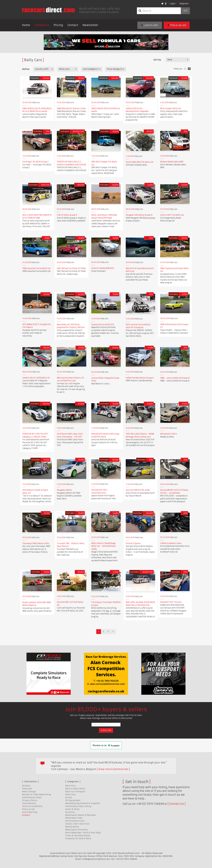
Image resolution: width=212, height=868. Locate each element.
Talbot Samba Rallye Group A (140, 378)
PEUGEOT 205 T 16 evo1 (171, 602)
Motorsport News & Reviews (81, 815)
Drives (69, 797)
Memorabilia (72, 827)
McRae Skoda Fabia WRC (172, 162)
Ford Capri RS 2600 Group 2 (35, 162)
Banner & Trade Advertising (36, 794)
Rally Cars (71, 794)
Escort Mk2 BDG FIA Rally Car (140, 162)
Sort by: (157, 60)
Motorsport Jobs (74, 818)
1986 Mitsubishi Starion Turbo (71, 108)
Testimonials (29, 803)
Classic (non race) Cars (77, 824)
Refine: (26, 69)
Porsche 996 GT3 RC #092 (138, 490)
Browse (26, 786)
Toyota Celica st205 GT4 (103, 325)
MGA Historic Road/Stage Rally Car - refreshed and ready (103, 546)
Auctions (70, 812)
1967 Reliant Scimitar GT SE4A (71, 268)
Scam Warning (30, 812)
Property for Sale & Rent (78, 838)
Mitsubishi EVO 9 (168, 434)
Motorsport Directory (76, 830)
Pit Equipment (73, 800)
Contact (73, 25)
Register (184, 4)
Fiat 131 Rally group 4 (67, 215)
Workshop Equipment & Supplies (83, 803)
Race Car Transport (75, 792)
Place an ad (177, 25)
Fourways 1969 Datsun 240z (36, 543)
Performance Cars (75, 821)
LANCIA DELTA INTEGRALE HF (36, 378)
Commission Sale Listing (78, 806)
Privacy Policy (30, 800)
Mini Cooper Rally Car (171, 108)
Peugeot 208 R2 (64, 490)
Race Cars (70, 786)
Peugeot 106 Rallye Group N (139, 215)
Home (26, 25)
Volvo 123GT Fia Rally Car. (172, 215)
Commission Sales (32, 797)
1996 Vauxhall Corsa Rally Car (37, 268)
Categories (42, 25)
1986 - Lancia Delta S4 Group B (175, 378)
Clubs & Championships (78, 835)
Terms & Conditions (32, 806)
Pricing (58, 25)
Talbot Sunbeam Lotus (171, 543)
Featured (27, 789)
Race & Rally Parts (75, 789)
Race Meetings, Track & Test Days (83, 833)
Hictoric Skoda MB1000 (103, 268)
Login (173, 4)
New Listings (29, 792)
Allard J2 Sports (133, 543)
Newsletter (90, 25)
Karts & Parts (72, 809)
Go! (185, 11)
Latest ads (150, 25)
